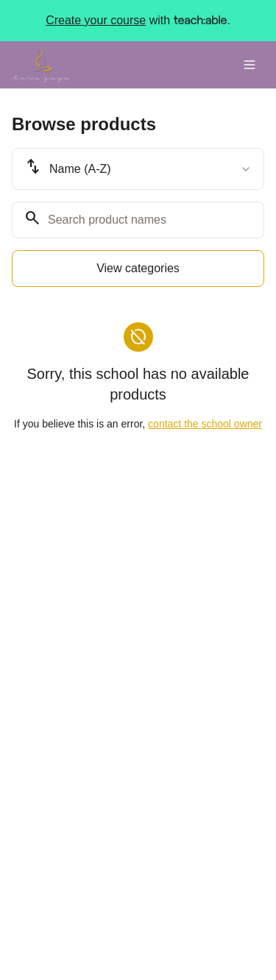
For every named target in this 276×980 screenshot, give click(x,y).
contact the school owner (205, 424)
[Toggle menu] (250, 65)
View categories (138, 268)
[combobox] (138, 169)
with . (138, 21)
